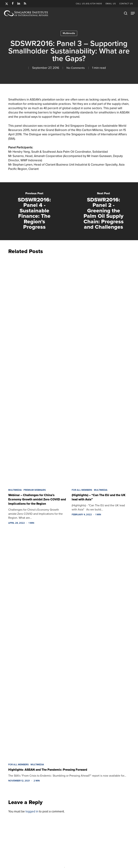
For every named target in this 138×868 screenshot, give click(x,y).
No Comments (76, 68)
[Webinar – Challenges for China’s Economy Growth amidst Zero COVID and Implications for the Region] (37, 370)
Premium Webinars (35, 490)
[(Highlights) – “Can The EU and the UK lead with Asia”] (101, 370)
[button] (133, 13)
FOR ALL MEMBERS (82, 490)
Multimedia (69, 33)
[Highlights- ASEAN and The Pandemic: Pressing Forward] (69, 645)
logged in (32, 811)
